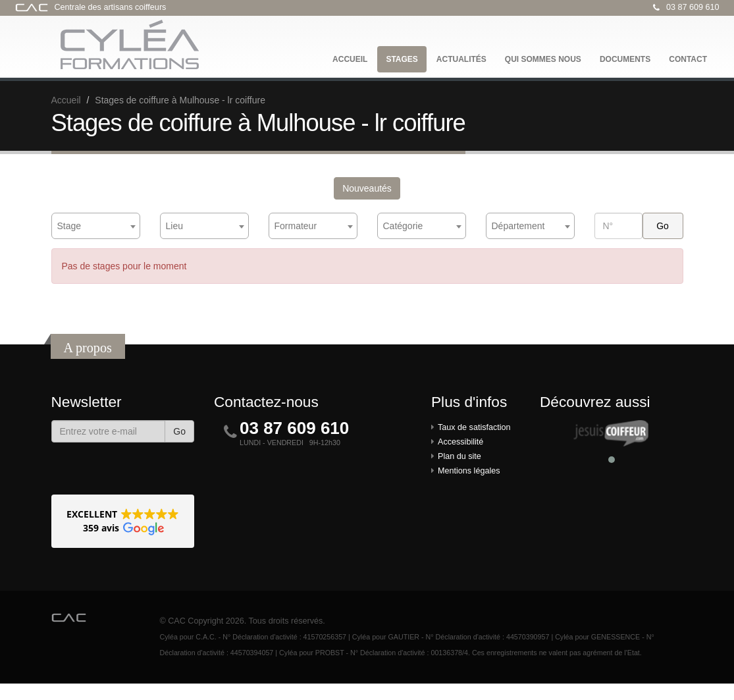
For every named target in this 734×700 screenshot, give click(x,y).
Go (179, 431)
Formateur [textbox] (296, 226)
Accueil (350, 59)
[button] (123, 521)
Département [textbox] (518, 226)
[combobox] (96, 226)
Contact (688, 59)
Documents (625, 59)
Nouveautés (367, 188)
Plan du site (459, 456)
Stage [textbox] (69, 226)
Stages (402, 59)
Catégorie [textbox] (403, 226)
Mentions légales (469, 471)
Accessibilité (460, 442)
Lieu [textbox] (174, 226)
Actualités (461, 59)
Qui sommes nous (543, 59)
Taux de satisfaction (474, 427)
